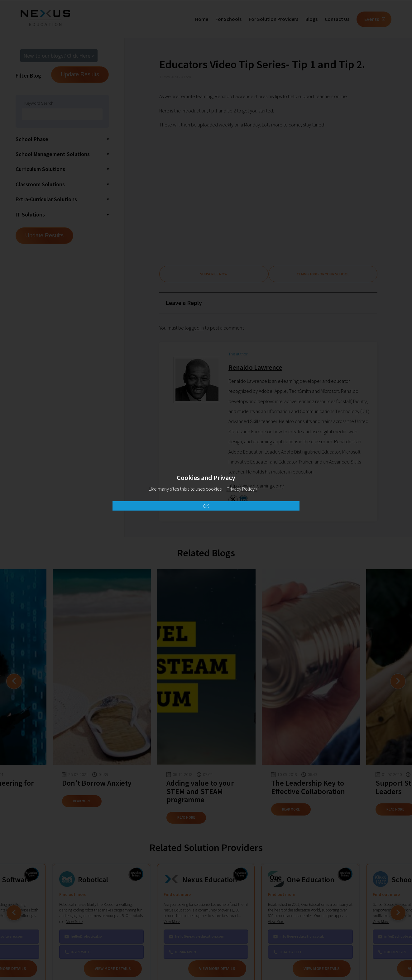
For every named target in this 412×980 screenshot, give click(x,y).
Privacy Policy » (242, 489)
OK (206, 506)
